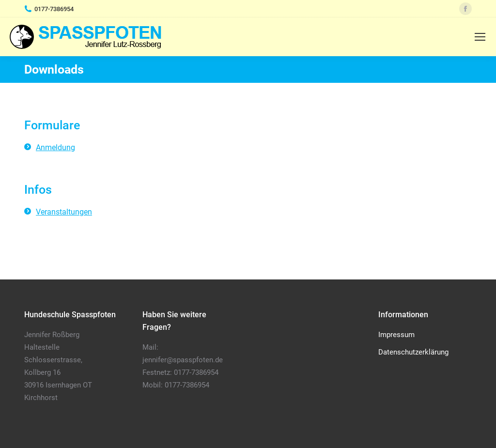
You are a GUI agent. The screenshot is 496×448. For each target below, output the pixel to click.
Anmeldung (55, 147)
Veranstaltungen (64, 212)
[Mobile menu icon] (480, 37)
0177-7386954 (54, 9)
